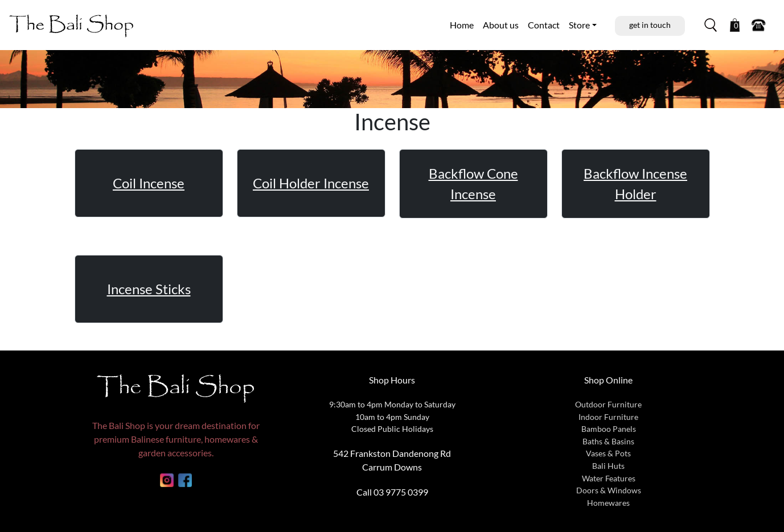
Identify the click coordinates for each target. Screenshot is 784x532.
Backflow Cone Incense (473, 183)
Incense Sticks (149, 289)
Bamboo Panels (609, 429)
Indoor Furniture (608, 417)
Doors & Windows (609, 490)
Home (462, 25)
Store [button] (579, 25)
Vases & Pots (608, 453)
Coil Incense (149, 183)
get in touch (650, 25)
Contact (544, 25)
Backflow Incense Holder (635, 183)
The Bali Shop (71, 25)
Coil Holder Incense (311, 183)
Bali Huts (608, 466)
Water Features (609, 478)
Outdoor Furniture (608, 404)
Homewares (608, 503)
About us (501, 25)
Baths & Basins (608, 441)
